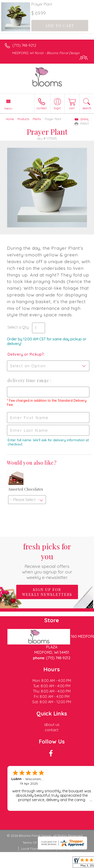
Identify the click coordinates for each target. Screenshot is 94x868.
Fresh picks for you (47, 561)
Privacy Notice (60, 843)
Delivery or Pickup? (26, 354)
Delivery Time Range (29, 380)
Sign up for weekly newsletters (47, 592)
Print (82, 124)
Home (10, 119)
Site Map (66, 849)
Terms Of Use (33, 843)
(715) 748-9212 (24, 45)
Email (82, 119)
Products (23, 119)
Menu (8, 108)
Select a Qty (18, 327)
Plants (37, 119)
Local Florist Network (37, 849)
